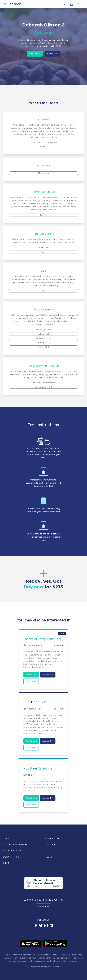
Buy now (34, 587)
